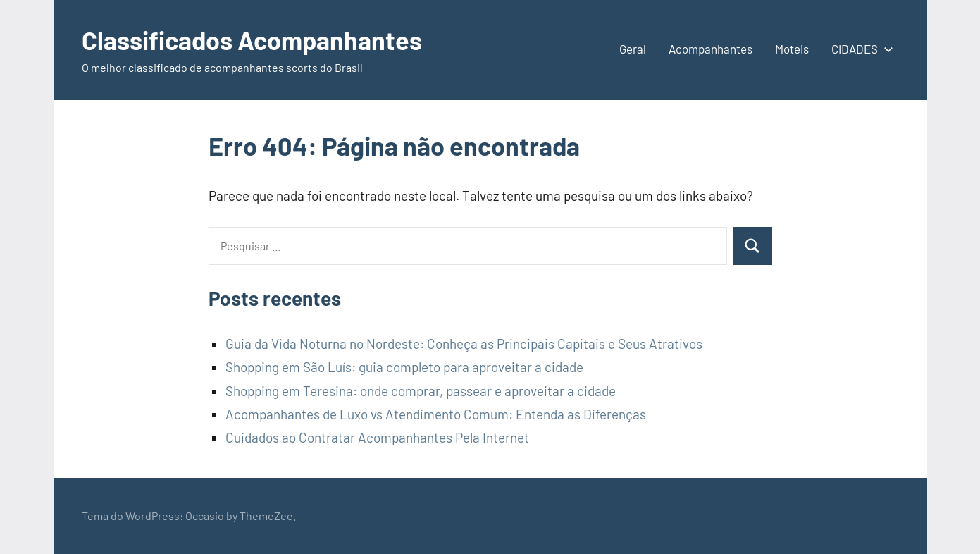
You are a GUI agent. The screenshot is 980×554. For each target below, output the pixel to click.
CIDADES (860, 49)
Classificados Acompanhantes (252, 40)
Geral (633, 49)
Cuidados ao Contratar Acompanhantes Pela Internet (377, 437)
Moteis (792, 49)
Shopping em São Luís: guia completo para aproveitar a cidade (404, 367)
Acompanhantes (711, 49)
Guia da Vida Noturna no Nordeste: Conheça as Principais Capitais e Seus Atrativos (464, 344)
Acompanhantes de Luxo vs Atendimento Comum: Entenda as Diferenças (436, 414)
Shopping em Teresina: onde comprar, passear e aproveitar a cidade (421, 391)
